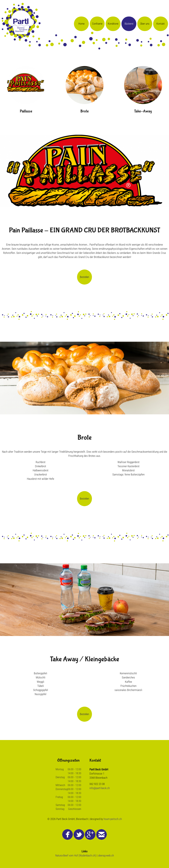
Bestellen (84, 277)
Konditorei (113, 24)
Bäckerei (129, 24)
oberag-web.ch (106, 855)
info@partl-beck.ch (100, 788)
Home (81, 24)
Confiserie (97, 24)
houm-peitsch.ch (113, 819)
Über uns (145, 24)
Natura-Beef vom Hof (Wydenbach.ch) (76, 855)
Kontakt (161, 24)
